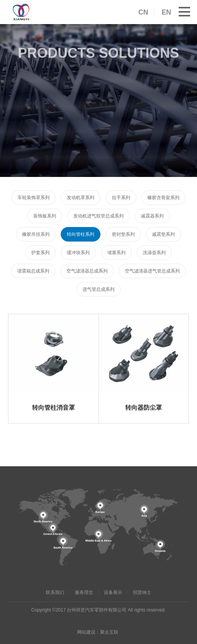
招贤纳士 (142, 592)
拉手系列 (121, 198)
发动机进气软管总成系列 (98, 216)
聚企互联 (109, 632)
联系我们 (55, 592)
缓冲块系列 (78, 253)
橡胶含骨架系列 (163, 198)
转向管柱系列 (81, 234)
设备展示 (113, 592)
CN (143, 12)
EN (166, 12)
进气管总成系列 (98, 289)
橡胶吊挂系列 (36, 234)
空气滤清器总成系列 (87, 271)
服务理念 (84, 592)
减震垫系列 (163, 234)
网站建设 (86, 632)
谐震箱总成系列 (33, 271)
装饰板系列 (45, 216)
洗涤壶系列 (154, 253)
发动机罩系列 (81, 198)
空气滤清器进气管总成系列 (152, 271)
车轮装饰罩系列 (34, 198)
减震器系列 (152, 216)
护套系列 (40, 253)
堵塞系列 (116, 253)
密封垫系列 (123, 234)
